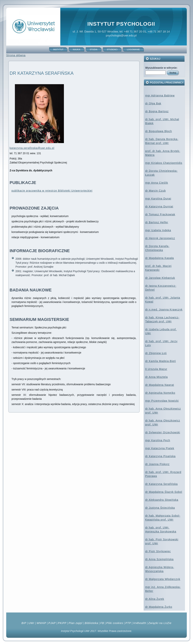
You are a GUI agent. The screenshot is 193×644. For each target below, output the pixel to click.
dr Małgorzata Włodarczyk (163, 579)
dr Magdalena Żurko (159, 607)
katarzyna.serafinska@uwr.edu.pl (32, 148)
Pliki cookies (115, 623)
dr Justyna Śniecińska (160, 508)
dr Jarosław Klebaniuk (160, 278)
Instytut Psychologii (121, 24)
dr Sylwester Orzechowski (163, 432)
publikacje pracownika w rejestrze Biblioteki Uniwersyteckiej (52, 191)
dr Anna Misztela (157, 377)
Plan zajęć (76, 623)
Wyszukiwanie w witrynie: (161, 68)
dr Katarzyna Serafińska (162, 484)
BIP (24, 623)
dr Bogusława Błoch (159, 131)
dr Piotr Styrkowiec (158, 551)
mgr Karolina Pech (158, 440)
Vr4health (140, 623)
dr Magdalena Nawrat (160, 385)
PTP (128, 623)
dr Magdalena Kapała (160, 258)
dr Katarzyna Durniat (159, 206)
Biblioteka (92, 623)
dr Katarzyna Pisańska (160, 456)
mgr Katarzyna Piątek (160, 448)
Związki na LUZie (160, 623)
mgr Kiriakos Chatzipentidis (164, 163)
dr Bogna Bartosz (157, 111)
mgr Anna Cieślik (157, 183)
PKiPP (62, 623)
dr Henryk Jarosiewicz (160, 238)
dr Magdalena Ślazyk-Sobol (164, 492)
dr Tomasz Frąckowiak (160, 214)
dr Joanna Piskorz (157, 464)
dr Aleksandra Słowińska (162, 500)
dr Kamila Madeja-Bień (161, 361)
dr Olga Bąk (153, 103)
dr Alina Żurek (155, 599)
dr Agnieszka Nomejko (160, 393)
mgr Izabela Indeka (158, 230)
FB (102, 623)
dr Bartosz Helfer (157, 222)
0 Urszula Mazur (156, 369)
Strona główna (16, 55)
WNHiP (41, 623)
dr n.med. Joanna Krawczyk (164, 310)
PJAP (52, 623)
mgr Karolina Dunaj (158, 199)
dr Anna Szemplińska (160, 559)
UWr (31, 623)
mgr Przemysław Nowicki (162, 401)
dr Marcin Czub (156, 191)
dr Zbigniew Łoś (156, 353)
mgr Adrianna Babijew (160, 96)
